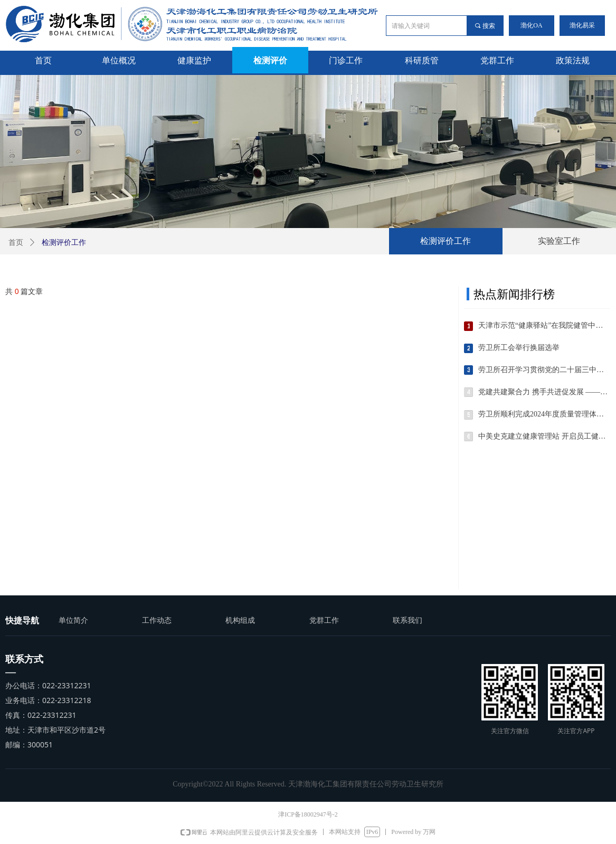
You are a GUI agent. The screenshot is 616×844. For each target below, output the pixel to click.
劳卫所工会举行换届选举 (519, 348)
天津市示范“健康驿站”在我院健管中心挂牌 (544, 325)
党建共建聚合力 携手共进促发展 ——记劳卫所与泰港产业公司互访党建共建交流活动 (544, 392)
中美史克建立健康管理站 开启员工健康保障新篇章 (544, 436)
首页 (16, 243)
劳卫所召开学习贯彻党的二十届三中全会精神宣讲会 (544, 370)
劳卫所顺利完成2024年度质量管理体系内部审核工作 (544, 414)
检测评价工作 (446, 241)
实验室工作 (559, 241)
